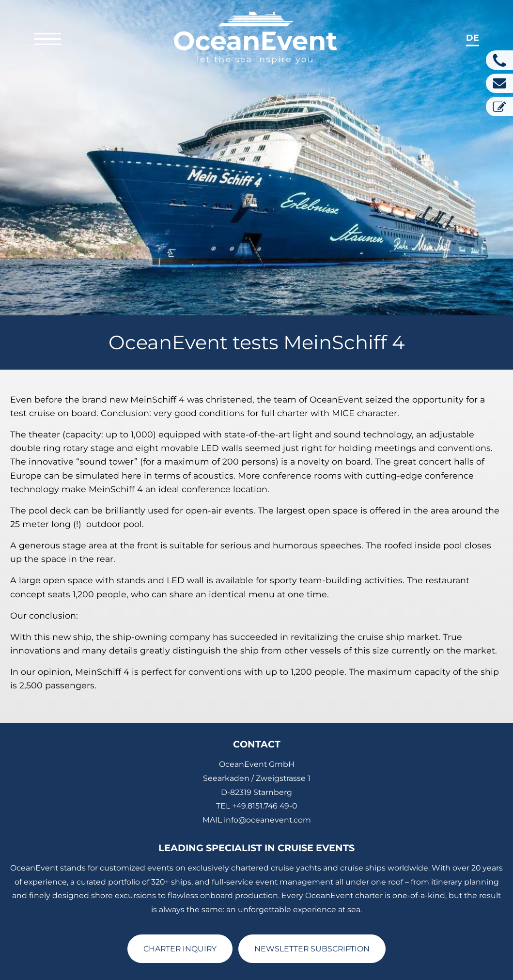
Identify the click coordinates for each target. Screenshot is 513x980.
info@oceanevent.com (267, 770)
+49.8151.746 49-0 (264, 755)
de (473, 38)
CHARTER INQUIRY (180, 898)
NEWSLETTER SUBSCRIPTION (312, 898)
